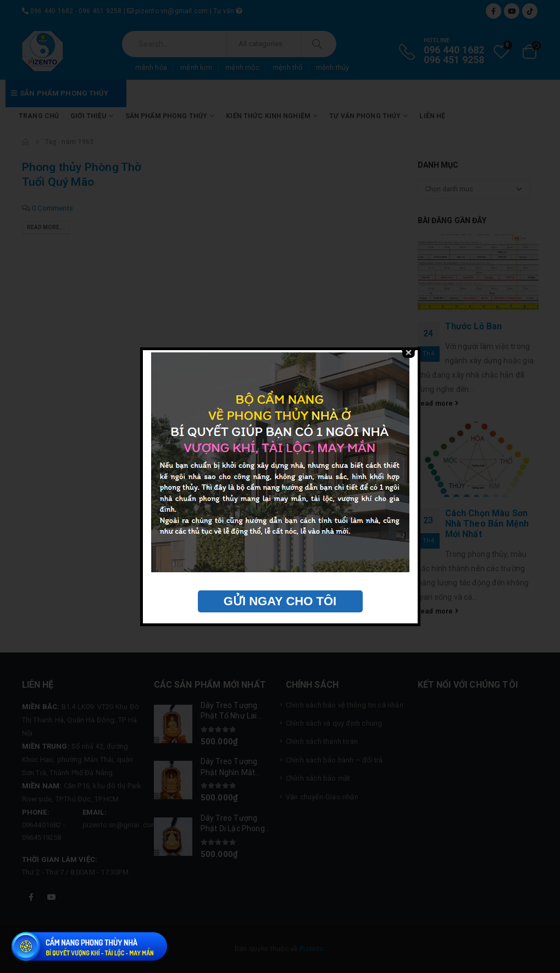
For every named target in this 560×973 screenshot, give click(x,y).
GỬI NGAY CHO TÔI (280, 601)
